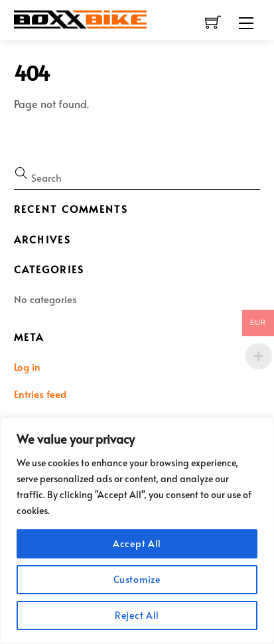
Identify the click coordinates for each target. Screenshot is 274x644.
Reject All (137, 615)
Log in (27, 366)
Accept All (137, 544)
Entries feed (40, 394)
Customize (137, 579)
